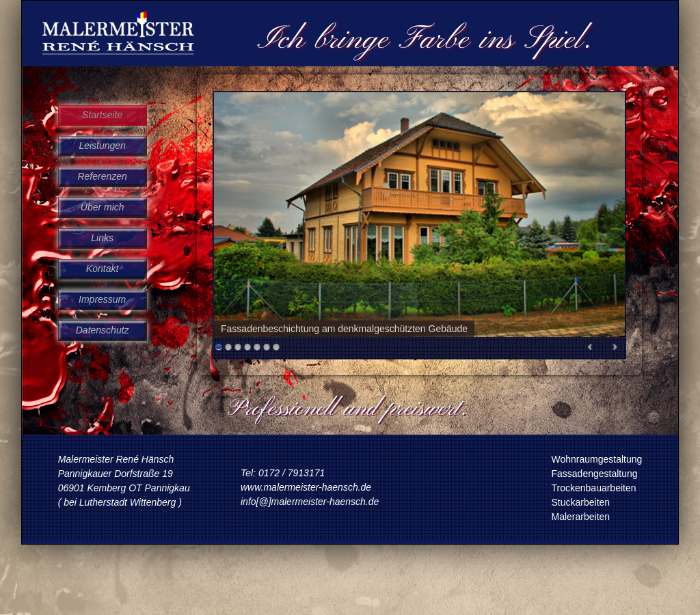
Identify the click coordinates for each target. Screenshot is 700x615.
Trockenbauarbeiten (594, 488)
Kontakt (102, 269)
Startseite (102, 115)
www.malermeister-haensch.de (306, 487)
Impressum (102, 299)
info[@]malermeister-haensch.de (310, 502)
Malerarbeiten (581, 517)
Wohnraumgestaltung (597, 459)
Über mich (103, 207)
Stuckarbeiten (581, 502)
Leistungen (102, 146)
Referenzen (102, 176)
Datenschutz (103, 330)
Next (615, 349)
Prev (591, 349)
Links (102, 238)
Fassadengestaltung (595, 474)
